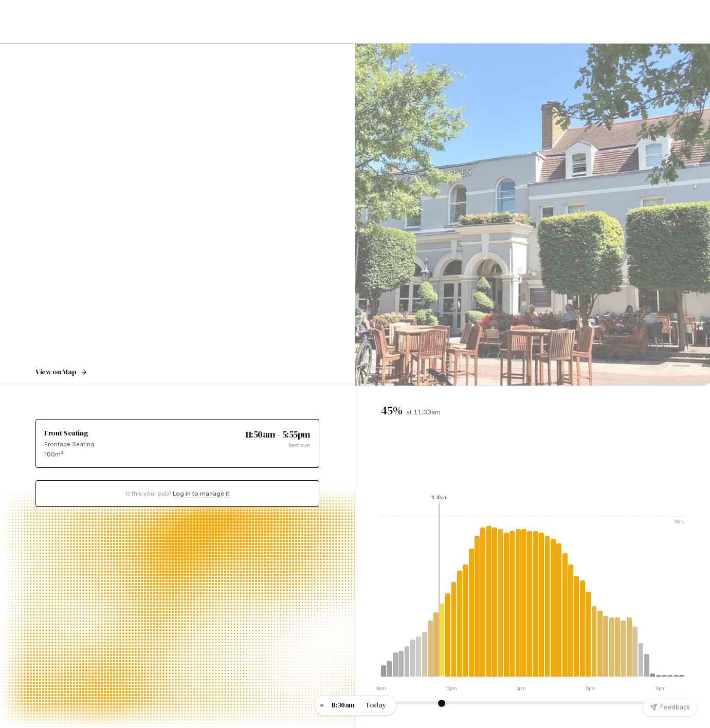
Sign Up (674, 21)
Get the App (574, 22)
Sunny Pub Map (520, 21)
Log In (631, 21)
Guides (131, 22)
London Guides (461, 21)
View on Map (61, 372)
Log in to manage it (201, 494)
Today (375, 705)
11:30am (343, 705)
